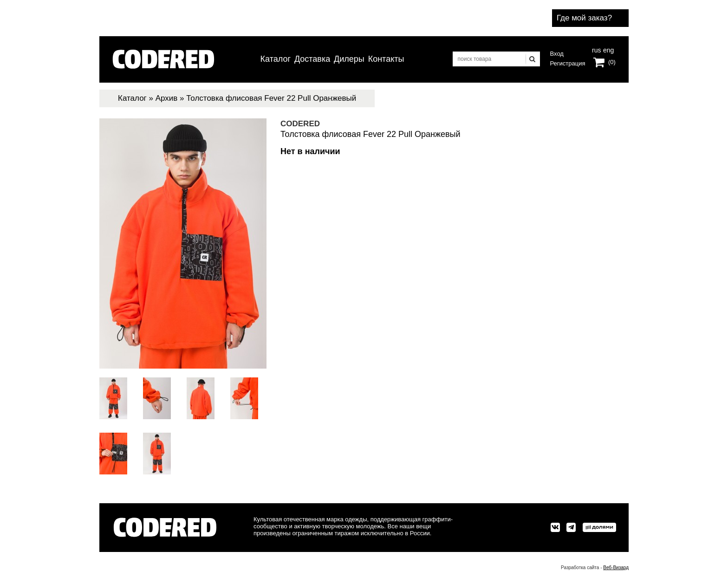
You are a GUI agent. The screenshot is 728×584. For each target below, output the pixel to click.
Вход (557, 54)
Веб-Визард (616, 568)
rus (596, 49)
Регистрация (568, 63)
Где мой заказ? (584, 18)
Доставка (312, 59)
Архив (167, 98)
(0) (612, 62)
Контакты (386, 59)
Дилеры (349, 59)
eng (608, 49)
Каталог (276, 59)
